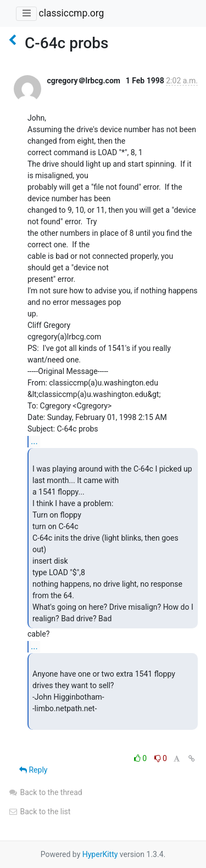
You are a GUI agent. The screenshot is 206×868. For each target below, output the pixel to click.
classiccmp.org (71, 13)
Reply (33, 770)
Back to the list (39, 812)
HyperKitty (100, 854)
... (34, 441)
